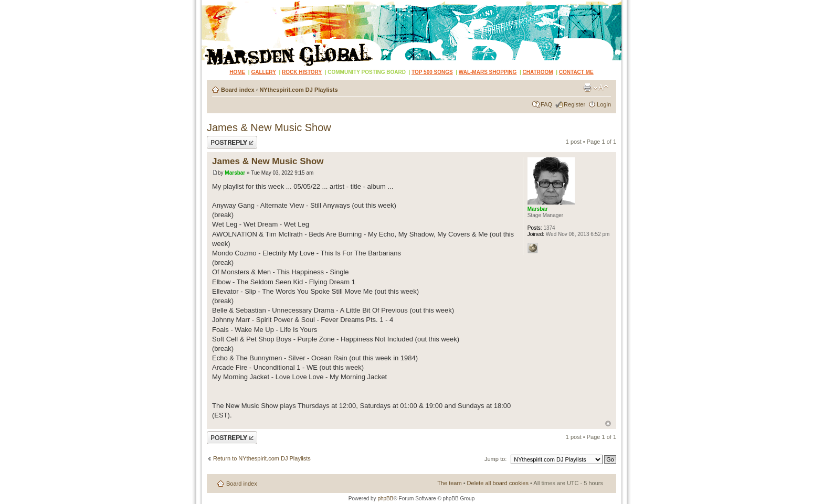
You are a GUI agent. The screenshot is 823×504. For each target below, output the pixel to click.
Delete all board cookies (498, 483)
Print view (587, 88)
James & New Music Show (269, 127)
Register (574, 104)
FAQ (546, 104)
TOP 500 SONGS (432, 72)
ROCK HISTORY (302, 72)
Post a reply (232, 142)
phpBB (385, 498)
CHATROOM (538, 72)
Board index (238, 90)
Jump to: (495, 459)
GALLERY (263, 72)
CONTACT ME (576, 72)
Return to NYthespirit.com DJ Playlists (262, 458)
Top (608, 423)
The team (449, 483)
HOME (237, 72)
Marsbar (235, 173)
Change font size (601, 88)
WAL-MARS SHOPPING (488, 72)
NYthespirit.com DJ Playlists (298, 90)
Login (604, 104)
